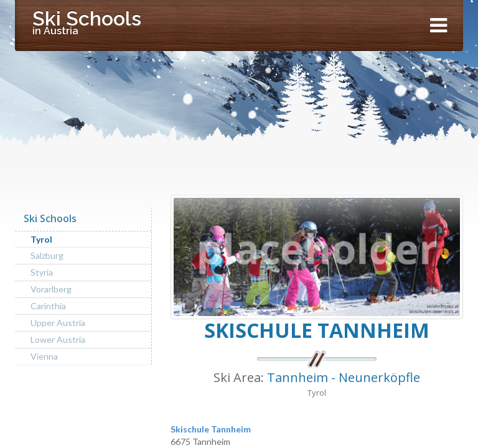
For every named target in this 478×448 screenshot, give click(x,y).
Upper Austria (58, 323)
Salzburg (47, 255)
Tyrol (41, 239)
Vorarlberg (51, 289)
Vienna (44, 356)
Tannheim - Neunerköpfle (344, 377)
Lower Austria (58, 339)
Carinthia (48, 306)
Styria (42, 272)
